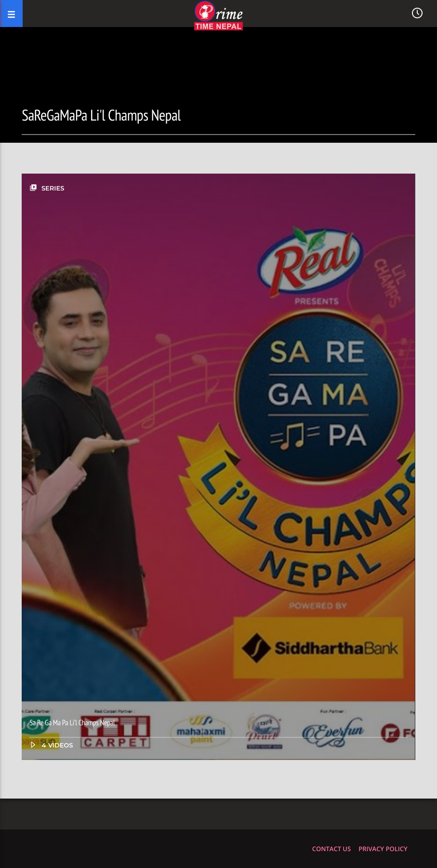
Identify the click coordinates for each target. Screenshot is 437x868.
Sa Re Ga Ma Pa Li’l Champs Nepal (72, 723)
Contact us (331, 849)
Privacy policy (383, 849)
